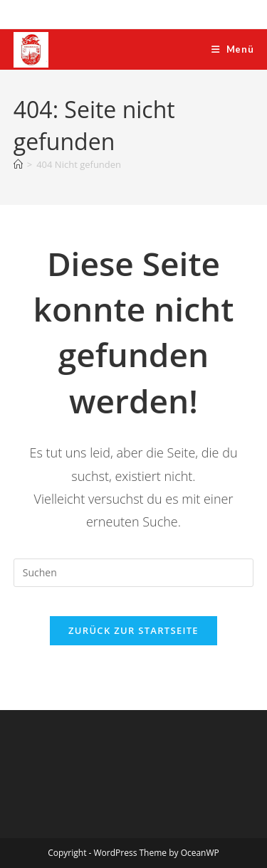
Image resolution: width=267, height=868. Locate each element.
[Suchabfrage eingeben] (134, 573)
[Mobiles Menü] (233, 49)
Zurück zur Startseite (133, 630)
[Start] (18, 164)
